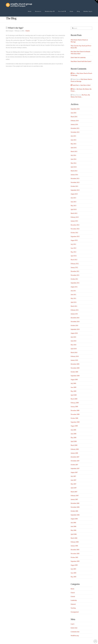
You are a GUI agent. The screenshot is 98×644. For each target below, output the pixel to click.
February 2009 (75, 403)
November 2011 (75, 275)
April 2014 (74, 167)
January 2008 (74, 453)
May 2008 (73, 438)
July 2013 (73, 198)
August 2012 (74, 240)
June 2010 (73, 341)
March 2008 (74, 445)
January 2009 (74, 407)
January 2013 (74, 221)
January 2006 (74, 546)
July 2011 (73, 291)
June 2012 (73, 248)
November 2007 (75, 461)
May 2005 (73, 577)
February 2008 (75, 449)
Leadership (74, 600)
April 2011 (74, 302)
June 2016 (73, 113)
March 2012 (74, 260)
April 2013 (74, 209)
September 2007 (75, 468)
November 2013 (75, 182)
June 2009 (73, 387)
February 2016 (75, 121)
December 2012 (75, 225)
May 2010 (73, 345)
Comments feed (75, 632)
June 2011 (73, 295)
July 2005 (73, 569)
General (73, 597)
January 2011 (74, 314)
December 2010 (75, 318)
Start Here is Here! (86, 85)
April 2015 (74, 148)
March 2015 (74, 151)
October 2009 (74, 372)
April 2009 (74, 395)
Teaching (73, 608)
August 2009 (74, 380)
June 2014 (73, 159)
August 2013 (74, 194)
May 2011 (73, 298)
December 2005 (75, 550)
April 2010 (74, 349)
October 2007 (74, 465)
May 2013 (73, 206)
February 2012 (75, 264)
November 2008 (75, 414)
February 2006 (75, 542)
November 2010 (75, 322)
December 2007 (75, 457)
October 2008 (74, 418)
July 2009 (73, 383)
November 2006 (75, 507)
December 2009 (75, 364)
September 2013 (75, 190)
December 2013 (75, 179)
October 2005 (74, 557)
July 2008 (73, 430)
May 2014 (73, 163)
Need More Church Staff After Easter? (81, 61)
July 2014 (73, 155)
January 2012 (74, 267)
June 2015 (73, 140)
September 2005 (75, 561)
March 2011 (74, 306)
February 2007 (75, 496)
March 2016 (74, 117)
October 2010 (74, 326)
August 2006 (74, 519)
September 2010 (75, 329)
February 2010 (75, 356)
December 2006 (75, 503)
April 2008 (74, 441)
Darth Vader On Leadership (78, 57)
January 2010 (74, 360)
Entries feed (74, 628)
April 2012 (74, 256)
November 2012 (75, 229)
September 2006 (75, 515)
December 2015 (75, 128)
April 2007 (74, 488)
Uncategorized (75, 612)
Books (72, 589)
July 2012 (73, 244)
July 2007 (73, 476)
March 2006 (74, 538)
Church (28, 31)
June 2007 (73, 480)
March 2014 (74, 171)
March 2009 (74, 399)
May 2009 (73, 391)
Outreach (73, 604)
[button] (96, 2)
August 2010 (74, 333)
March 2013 (74, 213)
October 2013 (74, 186)
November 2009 (75, 368)
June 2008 (73, 434)
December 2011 (75, 271)
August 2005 (74, 565)
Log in (72, 624)
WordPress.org (75, 636)
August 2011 (74, 287)
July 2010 (73, 337)
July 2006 (73, 523)
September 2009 (75, 376)
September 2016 (75, 109)
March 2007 (74, 492)
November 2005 (75, 554)
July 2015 (73, 136)
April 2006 (74, 534)
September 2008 (75, 422)
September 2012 (75, 237)
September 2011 (75, 283)
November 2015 (75, 132)
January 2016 (74, 124)
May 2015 (73, 144)
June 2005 (73, 573)
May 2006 (73, 530)
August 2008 (74, 426)
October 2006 (74, 511)
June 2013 (73, 202)
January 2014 (74, 175)
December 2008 (75, 411)
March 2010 (74, 353)
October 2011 (74, 279)
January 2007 (74, 499)
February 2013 (75, 217)
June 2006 (73, 526)
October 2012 (74, 233)
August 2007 (74, 472)
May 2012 (73, 252)
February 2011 (75, 310)
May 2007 (73, 484)
